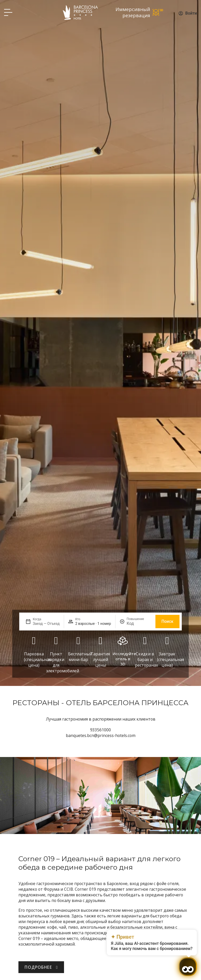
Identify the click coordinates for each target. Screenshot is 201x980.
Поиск (167, 621)
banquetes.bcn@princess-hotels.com (101, 735)
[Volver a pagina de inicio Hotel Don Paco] (80, 12)
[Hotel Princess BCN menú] (8, 12)
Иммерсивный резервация (133, 12)
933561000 (100, 730)
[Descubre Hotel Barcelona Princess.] (41, 967)
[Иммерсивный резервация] (158, 12)
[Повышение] (139, 623)
